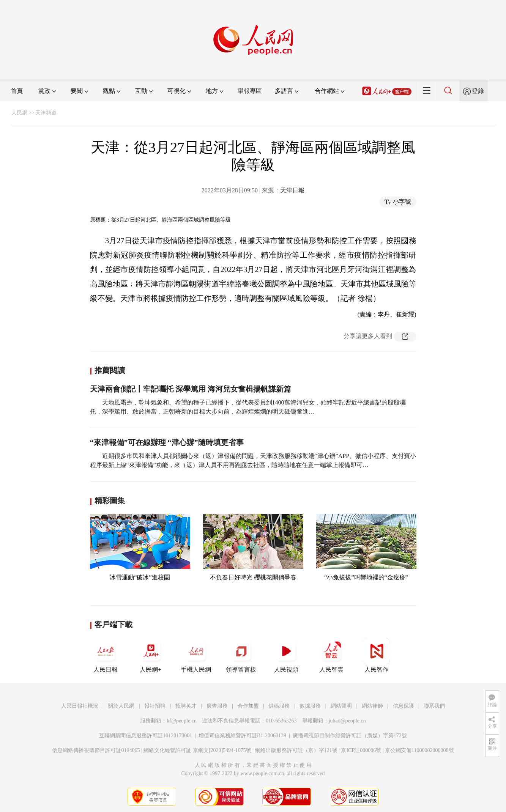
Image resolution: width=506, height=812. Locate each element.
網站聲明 (341, 706)
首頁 (17, 91)
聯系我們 (434, 706)
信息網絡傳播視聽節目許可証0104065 (96, 750)
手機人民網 (196, 655)
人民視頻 (286, 655)
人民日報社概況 (80, 706)
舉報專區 (250, 91)
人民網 (19, 113)
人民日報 (106, 655)
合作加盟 (248, 706)
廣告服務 (217, 706)
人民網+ (151, 655)
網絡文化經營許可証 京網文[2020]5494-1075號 (197, 750)
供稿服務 (279, 706)
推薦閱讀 (110, 370)
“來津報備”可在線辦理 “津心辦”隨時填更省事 (167, 442)
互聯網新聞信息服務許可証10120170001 (146, 736)
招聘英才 (186, 706)
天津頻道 (46, 113)
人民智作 (377, 655)
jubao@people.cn (347, 721)
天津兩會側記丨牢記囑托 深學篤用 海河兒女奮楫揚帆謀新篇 (191, 389)
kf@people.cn (182, 721)
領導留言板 (241, 655)
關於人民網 (121, 706)
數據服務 (310, 706)
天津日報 (292, 190)
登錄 (478, 91)
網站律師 (372, 706)
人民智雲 (331, 655)
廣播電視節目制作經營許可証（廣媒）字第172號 (350, 736)
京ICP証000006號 (361, 750)
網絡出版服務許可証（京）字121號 (296, 750)
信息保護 (404, 706)
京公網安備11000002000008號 (419, 750)
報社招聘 (155, 706)
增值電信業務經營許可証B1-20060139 (242, 736)
